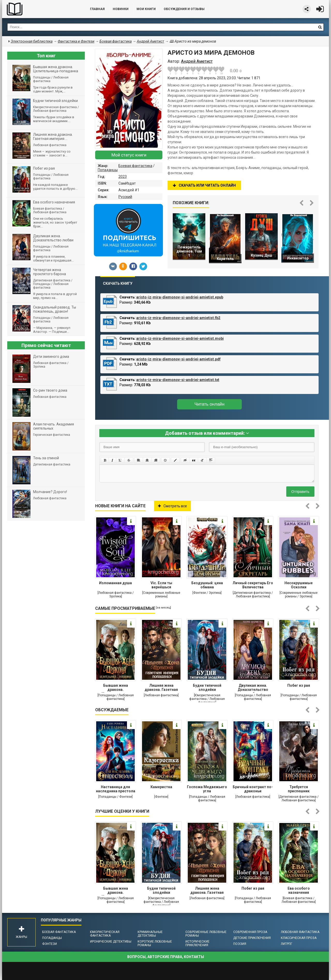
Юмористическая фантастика (105, 934)
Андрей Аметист (151, 41)
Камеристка (161, 787)
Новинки (121, 9)
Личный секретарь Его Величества (253, 585)
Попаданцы (108, 170)
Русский (125, 197)
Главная (97, 9)
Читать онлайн (209, 404)
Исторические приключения (197, 943)
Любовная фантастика (300, 932)
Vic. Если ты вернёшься (161, 585)
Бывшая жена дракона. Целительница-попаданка (116, 688)
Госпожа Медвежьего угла (207, 789)
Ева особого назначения (299, 890)
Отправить (300, 492)
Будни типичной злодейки (207, 687)
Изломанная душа (115, 583)
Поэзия (240, 944)
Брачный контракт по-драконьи (253, 789)
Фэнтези (50, 944)
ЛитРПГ (287, 944)
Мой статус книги (129, 155)
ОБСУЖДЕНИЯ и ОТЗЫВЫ (184, 9)
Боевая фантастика (135, 166)
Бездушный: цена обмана (207, 585)
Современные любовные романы (206, 934)
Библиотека (41, 9)
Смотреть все (172, 506)
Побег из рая (299, 685)
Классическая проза (299, 938)
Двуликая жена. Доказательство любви (253, 688)
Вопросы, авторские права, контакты (166, 957)
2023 (123, 177)
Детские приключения (252, 938)
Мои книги (146, 9)
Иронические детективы (111, 942)
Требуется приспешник (299, 789)
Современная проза (250, 932)
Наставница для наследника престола (116, 789)
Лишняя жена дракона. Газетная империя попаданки (161, 688)
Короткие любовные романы (155, 943)
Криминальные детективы (150, 934)
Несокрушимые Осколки (299, 585)
